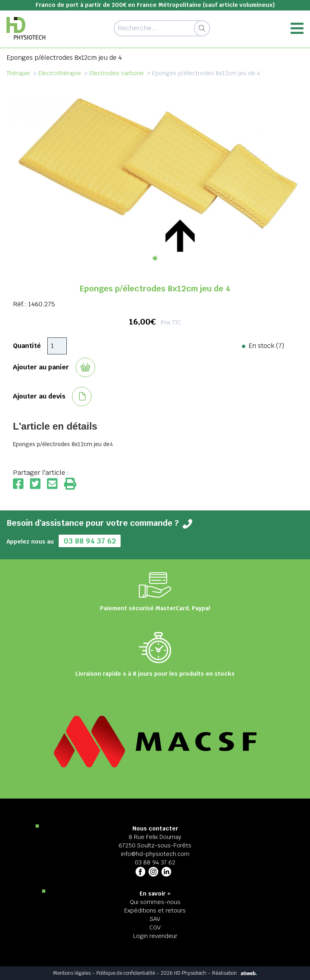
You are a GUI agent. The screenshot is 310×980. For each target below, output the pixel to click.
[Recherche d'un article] (162, 28)
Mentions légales (72, 973)
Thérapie (18, 73)
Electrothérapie (60, 73)
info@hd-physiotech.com (155, 854)
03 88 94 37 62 (90, 541)
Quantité (27, 346)
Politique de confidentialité (126, 973)
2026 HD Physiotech (184, 973)
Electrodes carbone (117, 73)
